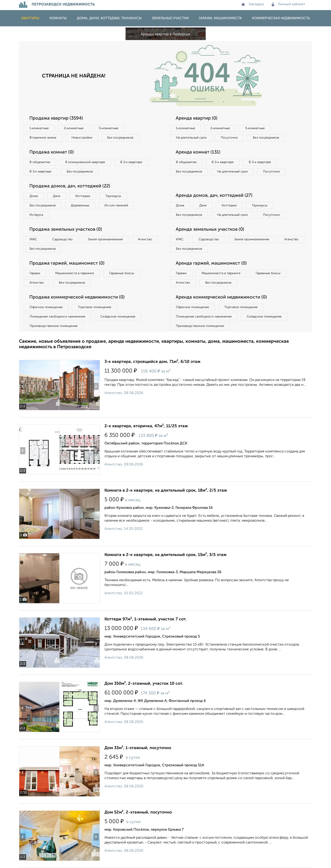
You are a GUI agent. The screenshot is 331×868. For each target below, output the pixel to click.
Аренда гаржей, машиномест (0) (211, 263)
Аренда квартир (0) (197, 118)
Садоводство (62, 239)
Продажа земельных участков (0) (66, 230)
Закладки (253, 4)
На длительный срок (191, 138)
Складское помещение (118, 317)
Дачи (57, 196)
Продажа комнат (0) (52, 152)
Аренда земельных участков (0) (210, 230)
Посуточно (229, 138)
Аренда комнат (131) (198, 152)
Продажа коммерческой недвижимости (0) (77, 297)
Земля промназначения (105, 239)
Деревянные (80, 205)
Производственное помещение (54, 326)
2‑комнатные (74, 128)
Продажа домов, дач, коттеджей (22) (70, 186)
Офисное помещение (46, 307)
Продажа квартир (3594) (56, 118)
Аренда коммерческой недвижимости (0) (221, 297)
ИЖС (33, 239)
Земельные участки (170, 18)
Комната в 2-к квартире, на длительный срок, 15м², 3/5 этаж (165, 555)
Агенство (145, 239)
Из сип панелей (116, 205)
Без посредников (120, 138)
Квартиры (30, 18)
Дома (34, 196)
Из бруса (36, 215)
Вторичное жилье (43, 138)
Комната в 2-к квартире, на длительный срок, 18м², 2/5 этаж (166, 490)
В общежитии (40, 162)
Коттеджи (83, 196)
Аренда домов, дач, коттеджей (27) (214, 196)
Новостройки (82, 138)
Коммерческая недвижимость (281, 18)
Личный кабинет (289, 4)
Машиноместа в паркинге (75, 273)
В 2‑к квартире (131, 162)
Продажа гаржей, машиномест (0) (67, 263)
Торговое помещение (95, 307)
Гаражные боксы (122, 273)
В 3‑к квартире (41, 172)
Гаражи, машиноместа (220, 18)
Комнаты (58, 18)
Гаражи (35, 273)
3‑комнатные (109, 128)
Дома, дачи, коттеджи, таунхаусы (109, 18)
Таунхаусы (113, 196)
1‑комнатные (39, 128)
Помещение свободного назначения (57, 317)
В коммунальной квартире (85, 162)
